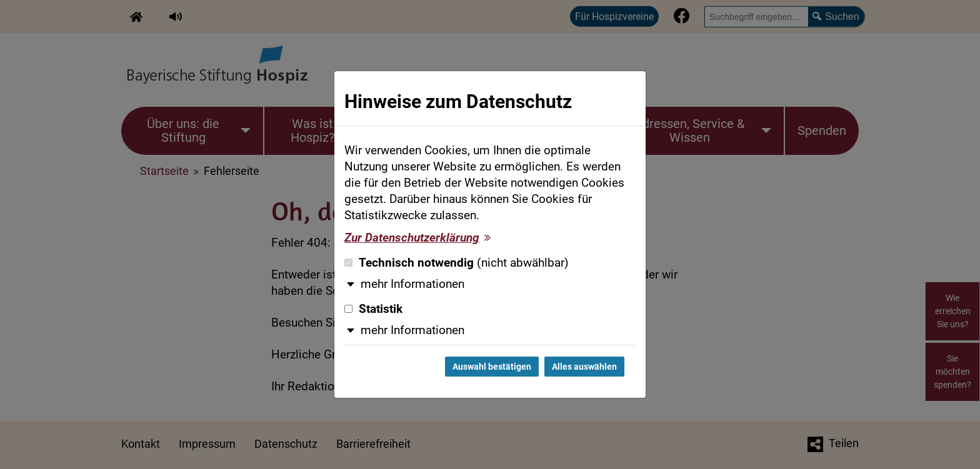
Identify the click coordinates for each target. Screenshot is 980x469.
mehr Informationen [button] (412, 284)
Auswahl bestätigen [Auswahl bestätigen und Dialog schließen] (492, 367)
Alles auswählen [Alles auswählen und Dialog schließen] (584, 367)
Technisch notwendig (457, 263)
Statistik (373, 309)
